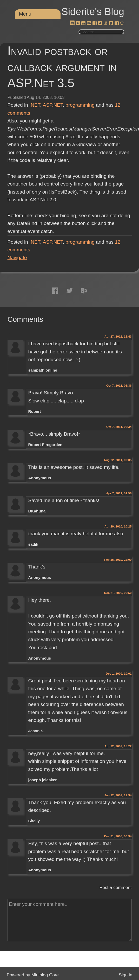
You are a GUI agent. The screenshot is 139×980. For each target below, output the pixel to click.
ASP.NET (53, 105)
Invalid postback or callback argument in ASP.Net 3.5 (62, 67)
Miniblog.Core (45, 975)
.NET (35, 105)
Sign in (125, 975)
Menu (25, 14)
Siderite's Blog (93, 12)
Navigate (17, 258)
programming (80, 105)
